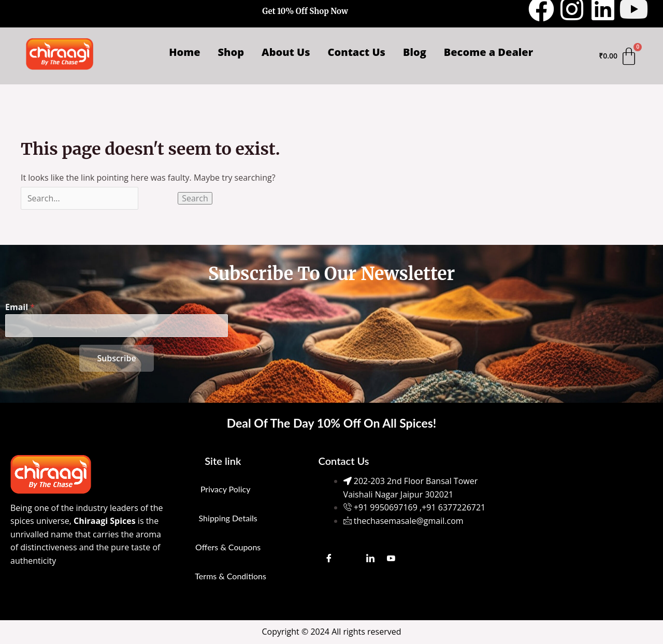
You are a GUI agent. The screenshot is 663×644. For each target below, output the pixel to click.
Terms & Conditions (230, 576)
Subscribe (116, 358)
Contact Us (357, 52)
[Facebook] (329, 558)
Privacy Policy (226, 489)
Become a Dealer (488, 52)
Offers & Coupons (228, 547)
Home (184, 52)
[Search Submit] (158, 198)
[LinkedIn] (370, 558)
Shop (231, 52)
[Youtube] (391, 558)
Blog (415, 52)
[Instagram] (350, 558)
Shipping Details (228, 518)
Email (20, 307)
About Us (286, 52)
